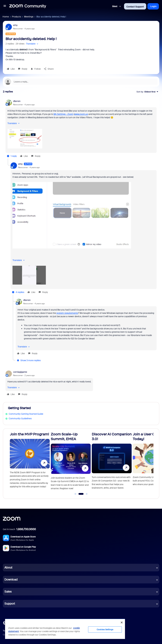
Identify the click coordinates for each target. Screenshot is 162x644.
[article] (81, 129)
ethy (15, 25)
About (8, 568)
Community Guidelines (20, 418)
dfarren (17, 101)
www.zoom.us (81, 114)
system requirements (67, 313)
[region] (65, 629)
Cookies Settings (105, 630)
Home (6, 17)
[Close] (122, 622)
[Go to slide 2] (81, 494)
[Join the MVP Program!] (30, 462)
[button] (5, 6)
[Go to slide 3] (87, 494)
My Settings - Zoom (64, 114)
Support (10, 604)
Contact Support (135, 7)
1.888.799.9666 (26, 529)
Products (16, 17)
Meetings (29, 17)
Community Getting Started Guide (26, 414)
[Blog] (5, 623)
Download (11, 580)
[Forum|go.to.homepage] (28, 6)
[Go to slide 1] (75, 494)
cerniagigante (20, 372)
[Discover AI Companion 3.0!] (112, 462)
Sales (8, 592)
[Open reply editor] (81, 82)
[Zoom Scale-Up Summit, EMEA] (71, 462)
